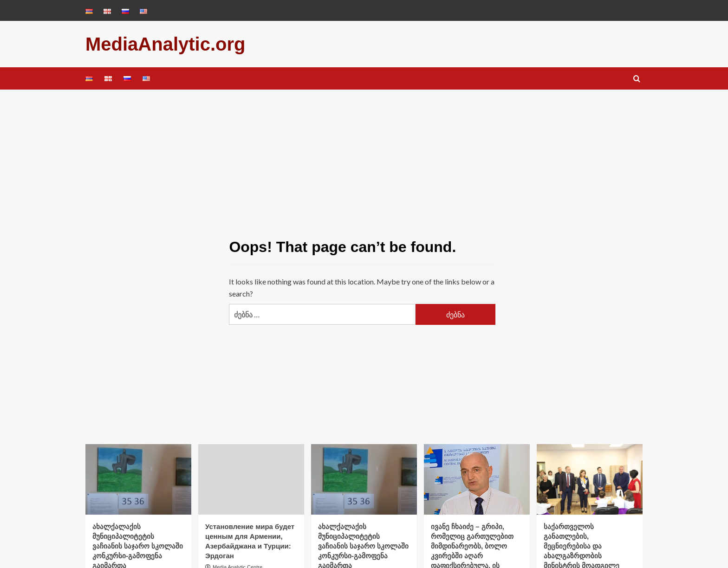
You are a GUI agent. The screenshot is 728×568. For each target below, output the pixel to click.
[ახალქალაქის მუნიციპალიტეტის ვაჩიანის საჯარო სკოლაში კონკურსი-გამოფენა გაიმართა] (138, 479)
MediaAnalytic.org (166, 44)
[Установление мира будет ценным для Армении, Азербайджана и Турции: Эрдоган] (251, 479)
